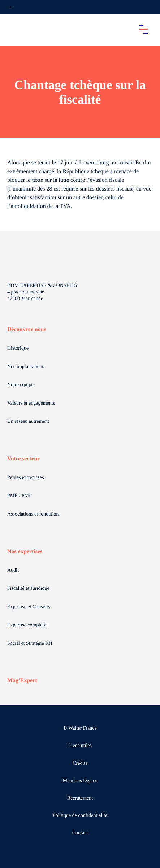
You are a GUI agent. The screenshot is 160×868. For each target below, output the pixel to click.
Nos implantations (26, 367)
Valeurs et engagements (31, 403)
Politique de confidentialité (80, 816)
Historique (18, 348)
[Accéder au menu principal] (143, 29)
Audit (13, 570)
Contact (80, 833)
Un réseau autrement (28, 422)
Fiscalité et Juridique (28, 589)
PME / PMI (19, 496)
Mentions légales (80, 781)
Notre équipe (20, 385)
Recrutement (80, 798)
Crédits (80, 763)
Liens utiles (80, 746)
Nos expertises (25, 552)
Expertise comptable (28, 625)
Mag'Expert (22, 681)
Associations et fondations (34, 514)
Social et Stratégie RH (30, 644)
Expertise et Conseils (29, 607)
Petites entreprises (25, 478)
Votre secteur (23, 459)
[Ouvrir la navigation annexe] (12, 7)
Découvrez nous (27, 329)
